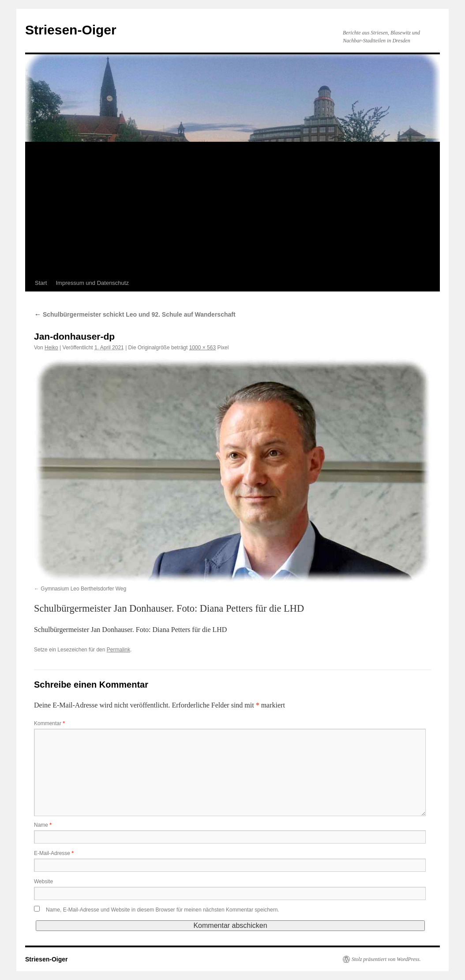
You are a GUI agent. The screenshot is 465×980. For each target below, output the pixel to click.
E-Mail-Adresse (54, 853)
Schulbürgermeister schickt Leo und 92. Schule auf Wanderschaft (135, 314)
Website (43, 882)
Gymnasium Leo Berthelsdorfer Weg (83, 589)
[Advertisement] (232, 208)
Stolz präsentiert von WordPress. (386, 959)
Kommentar (49, 723)
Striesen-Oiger (71, 30)
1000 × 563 (202, 348)
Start (41, 283)
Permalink (118, 650)
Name (43, 825)
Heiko (51, 348)
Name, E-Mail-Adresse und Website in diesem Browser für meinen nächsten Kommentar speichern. (163, 910)
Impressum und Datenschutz (92, 283)
